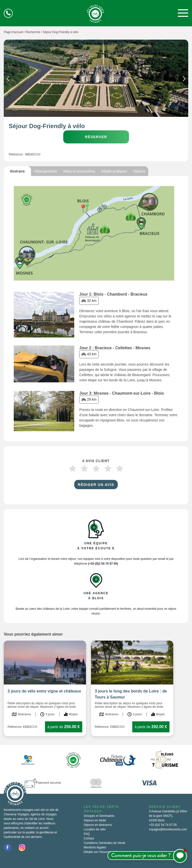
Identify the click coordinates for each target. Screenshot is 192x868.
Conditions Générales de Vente (104, 843)
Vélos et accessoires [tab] (79, 171)
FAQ (87, 834)
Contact (89, 838)
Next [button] (184, 80)
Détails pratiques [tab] (114, 171)
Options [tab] (139, 171)
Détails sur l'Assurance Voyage (104, 852)
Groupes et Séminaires (99, 816)
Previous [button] (8, 80)
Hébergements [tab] (45, 171)
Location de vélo (95, 829)
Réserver (96, 137)
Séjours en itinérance (98, 825)
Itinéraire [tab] (17, 171)
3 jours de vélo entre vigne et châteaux (44, 691)
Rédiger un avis (96, 485)
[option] (96, 78)
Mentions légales (95, 847)
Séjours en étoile (95, 820)
